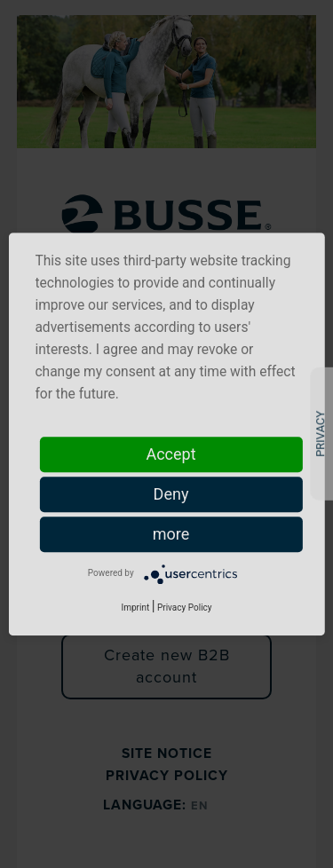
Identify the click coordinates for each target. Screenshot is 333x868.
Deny (171, 494)
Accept (170, 454)
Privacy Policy (185, 608)
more (171, 534)
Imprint (135, 608)
